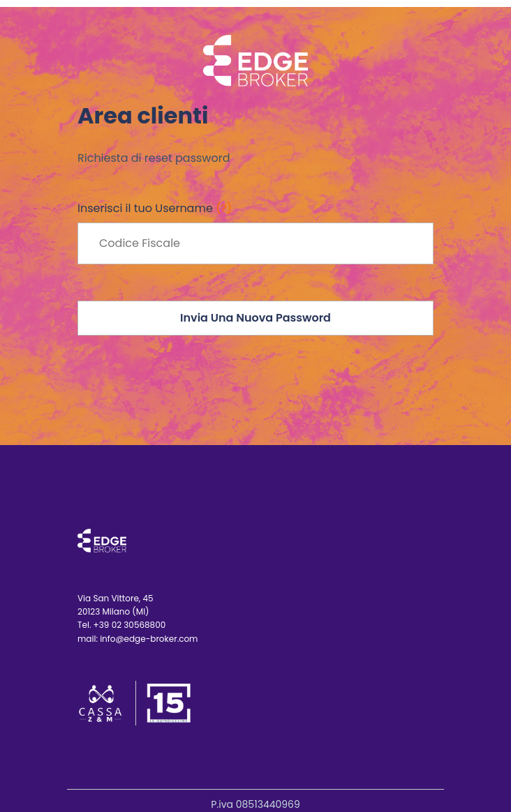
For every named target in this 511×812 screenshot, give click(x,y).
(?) (224, 208)
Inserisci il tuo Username (155, 208)
